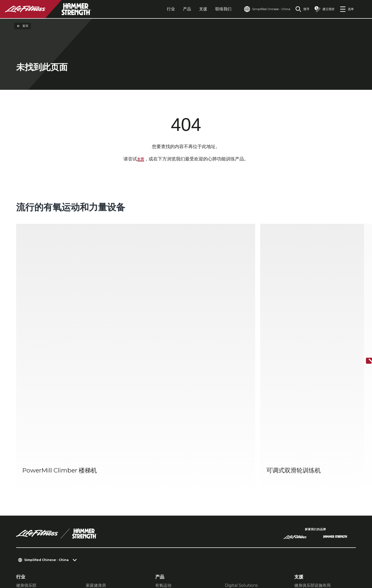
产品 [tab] (175, 9)
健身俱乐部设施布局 (312, 448)
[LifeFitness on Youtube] (344, 562)
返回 (22, 26)
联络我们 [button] (24, 558)
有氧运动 (163, 448)
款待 (20, 456)
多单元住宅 (26, 465)
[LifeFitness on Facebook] (289, 562)
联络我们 (212, 9)
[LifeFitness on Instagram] (307, 562)
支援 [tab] (192, 9)
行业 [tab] (159, 9)
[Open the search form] (298, 9)
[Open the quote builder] (323, 9)
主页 (141, 159)
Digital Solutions (241, 448)
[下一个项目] (364, 293)
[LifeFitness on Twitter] (326, 562)
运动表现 (94, 456)
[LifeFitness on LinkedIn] (271, 562)
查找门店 (25, 495)
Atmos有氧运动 (239, 456)
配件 (159, 465)
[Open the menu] (347, 9)
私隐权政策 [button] (71, 558)
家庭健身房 (96, 448)
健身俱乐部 (26, 448)
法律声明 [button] (95, 558)
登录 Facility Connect (41, 525)
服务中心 (302, 456)
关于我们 (25, 476)
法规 (21, 505)
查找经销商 (28, 486)
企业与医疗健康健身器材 (108, 465)
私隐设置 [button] (46, 558)
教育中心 (302, 465)
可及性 (23, 515)
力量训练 (163, 456)
